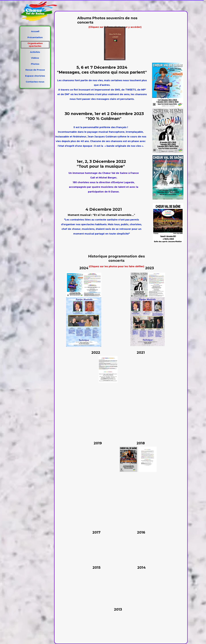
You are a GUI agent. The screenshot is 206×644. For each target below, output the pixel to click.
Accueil (35, 31)
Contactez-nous (35, 82)
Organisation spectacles (35, 45)
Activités (35, 52)
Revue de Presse (35, 70)
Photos (35, 64)
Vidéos (35, 58)
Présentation (35, 37)
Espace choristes (35, 76)
